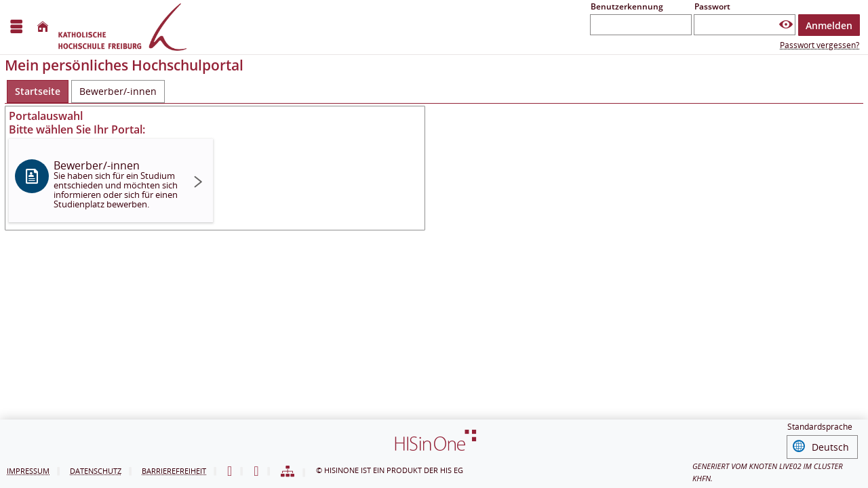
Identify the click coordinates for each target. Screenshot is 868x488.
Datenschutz (96, 471)
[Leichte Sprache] (230, 472)
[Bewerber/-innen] (118, 91)
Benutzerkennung (627, 6)
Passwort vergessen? (820, 45)
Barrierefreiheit (174, 471)
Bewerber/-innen (116, 184)
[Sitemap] (288, 472)
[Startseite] (43, 27)
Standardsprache (820, 429)
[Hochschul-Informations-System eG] (122, 27)
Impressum (28, 471)
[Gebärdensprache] (256, 472)
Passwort (712, 6)
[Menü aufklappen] (16, 27)
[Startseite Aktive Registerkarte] (38, 91)
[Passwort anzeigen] (786, 25)
